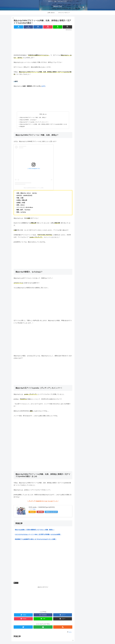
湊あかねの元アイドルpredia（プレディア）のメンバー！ (34, 122)
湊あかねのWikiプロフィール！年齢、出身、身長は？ (33, 117)
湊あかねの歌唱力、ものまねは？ (28, 120)
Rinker (34, 510)
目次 (41, 114)
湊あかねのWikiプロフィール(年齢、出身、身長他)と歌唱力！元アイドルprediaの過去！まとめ (44, 125)
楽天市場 (40, 512)
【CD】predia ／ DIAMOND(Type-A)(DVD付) (41, 508)
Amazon (32, 512)
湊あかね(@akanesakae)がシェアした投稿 (33, 188)
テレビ (16, 583)
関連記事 (21, 127)
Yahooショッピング (51, 512)
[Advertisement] (43, 42)
